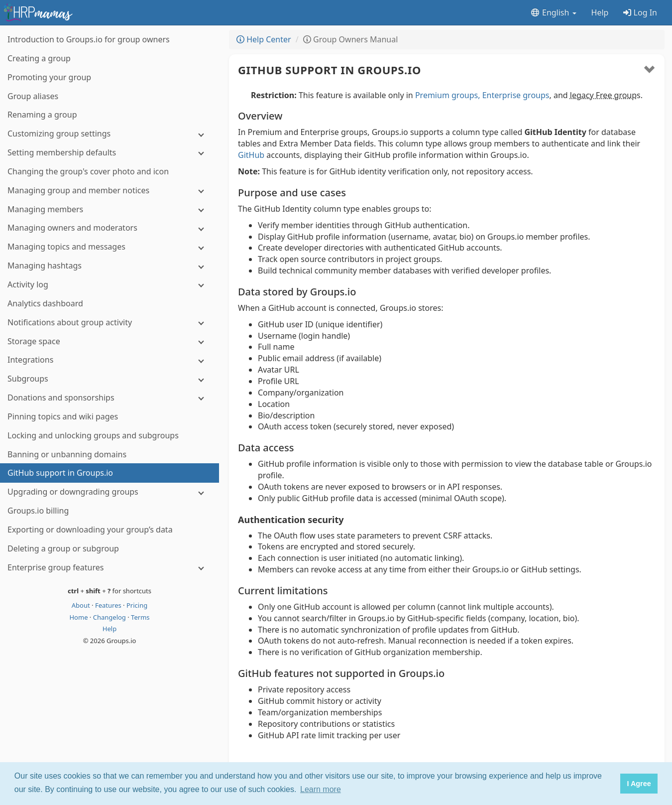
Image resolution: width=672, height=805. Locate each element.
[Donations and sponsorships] (110, 398)
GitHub (251, 155)
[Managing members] (110, 209)
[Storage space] (110, 341)
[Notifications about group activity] (110, 323)
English (553, 12)
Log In (640, 12)
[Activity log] (110, 285)
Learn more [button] (321, 789)
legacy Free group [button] (603, 95)
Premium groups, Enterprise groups (482, 95)
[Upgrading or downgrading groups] (110, 492)
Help (600, 12)
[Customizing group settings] (110, 134)
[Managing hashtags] (110, 266)
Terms (140, 617)
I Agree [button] (639, 784)
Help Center (264, 39)
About (82, 605)
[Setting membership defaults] (110, 153)
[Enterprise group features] (110, 568)
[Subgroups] (110, 379)
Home (79, 617)
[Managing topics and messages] (110, 247)
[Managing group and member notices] (110, 191)
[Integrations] (110, 360)
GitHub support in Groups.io (330, 70)
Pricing (137, 605)
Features (109, 605)
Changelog (111, 617)
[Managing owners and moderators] (110, 228)
